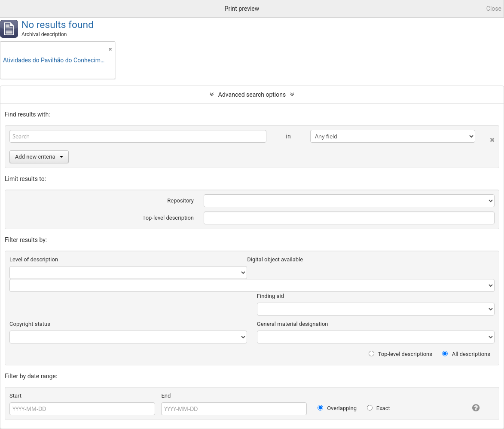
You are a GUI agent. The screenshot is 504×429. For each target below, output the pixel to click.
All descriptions (466, 354)
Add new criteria (39, 157)
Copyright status (30, 324)
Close (494, 9)
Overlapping (337, 408)
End (166, 396)
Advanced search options (252, 95)
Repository (180, 201)
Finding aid (270, 296)
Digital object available (275, 259)
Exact (379, 408)
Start (15, 396)
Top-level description (168, 218)
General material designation (293, 324)
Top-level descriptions (400, 354)
